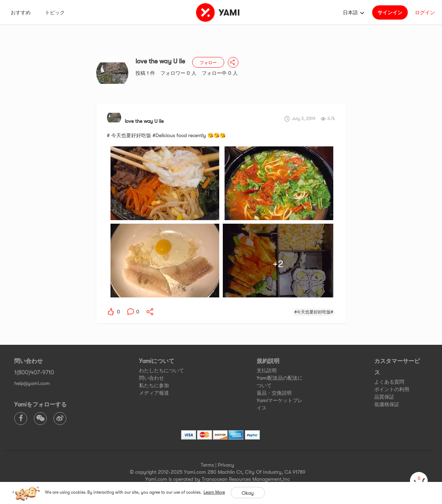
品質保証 (384, 397)
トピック (55, 12)
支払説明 (267, 370)
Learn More (214, 492)
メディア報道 (154, 393)
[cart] (419, 481)
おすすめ (21, 12)
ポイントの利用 (392, 389)
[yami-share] (150, 312)
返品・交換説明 (274, 393)
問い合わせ (151, 378)
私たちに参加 (154, 385)
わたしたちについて (161, 370)
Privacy (226, 465)
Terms (207, 465)
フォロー (208, 63)
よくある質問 (389, 382)
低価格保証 (387, 404)
